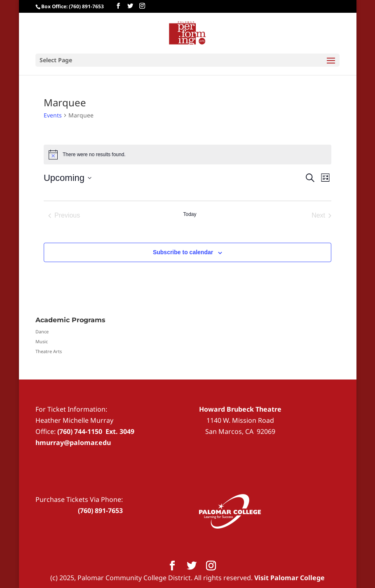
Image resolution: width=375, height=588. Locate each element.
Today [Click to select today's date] (190, 214)
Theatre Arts (49, 351)
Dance (42, 331)
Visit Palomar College (289, 578)
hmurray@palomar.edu (73, 443)
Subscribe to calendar (183, 252)
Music (42, 341)
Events (53, 115)
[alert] (187, 155)
